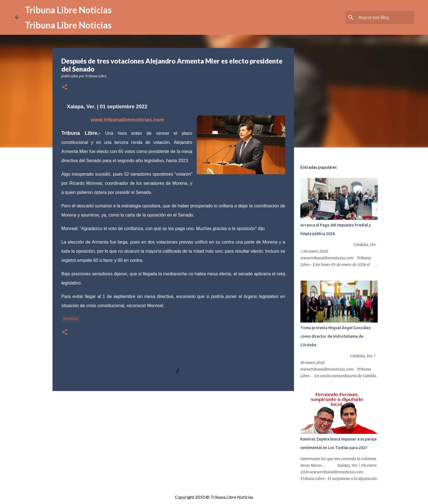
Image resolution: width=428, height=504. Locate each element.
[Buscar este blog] (385, 17)
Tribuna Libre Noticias (68, 10)
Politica (71, 319)
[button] (65, 87)
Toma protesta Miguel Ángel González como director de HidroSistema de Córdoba (336, 336)
